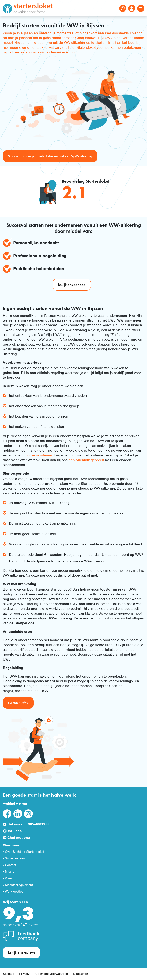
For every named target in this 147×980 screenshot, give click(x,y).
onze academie (40, 455)
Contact (10, 865)
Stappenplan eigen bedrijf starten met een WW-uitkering (50, 156)
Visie (8, 878)
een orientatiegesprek (86, 460)
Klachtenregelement (19, 885)
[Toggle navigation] (141, 8)
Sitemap (9, 974)
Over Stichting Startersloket (24, 852)
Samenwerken (15, 858)
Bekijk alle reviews (21, 953)
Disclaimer (81, 974)
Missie (10, 872)
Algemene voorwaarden (51, 974)
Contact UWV (18, 703)
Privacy (24, 974)
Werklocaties (14, 892)
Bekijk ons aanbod (72, 285)
